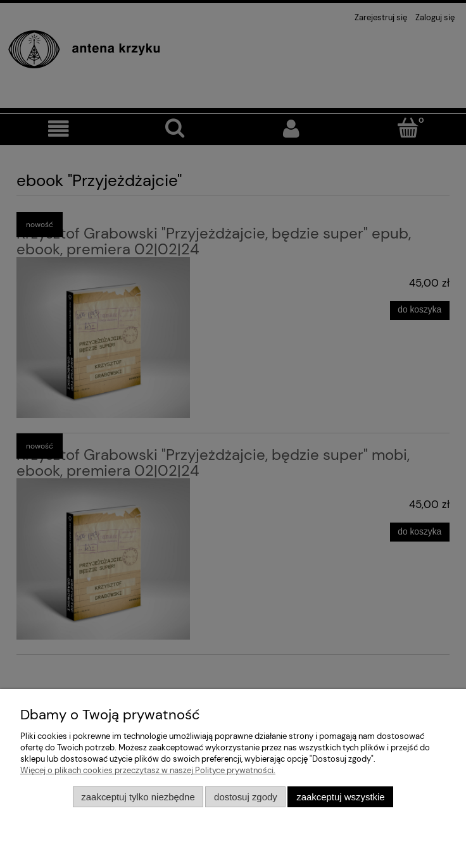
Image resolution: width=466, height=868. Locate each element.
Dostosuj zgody (246, 797)
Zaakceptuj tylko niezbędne (138, 797)
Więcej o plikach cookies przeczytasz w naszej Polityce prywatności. (148, 770)
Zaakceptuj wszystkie (340, 797)
